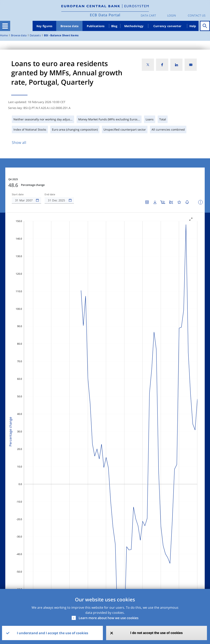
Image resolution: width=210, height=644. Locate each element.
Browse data (70, 26)
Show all (19, 142)
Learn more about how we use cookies (109, 618)
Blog (114, 26)
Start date (18, 194)
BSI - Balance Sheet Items (61, 35)
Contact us (197, 15)
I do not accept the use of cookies (157, 633)
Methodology (134, 26)
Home (4, 35)
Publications (96, 26)
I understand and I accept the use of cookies (53, 633)
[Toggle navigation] (5, 26)
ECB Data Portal (105, 15)
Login (172, 15)
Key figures (45, 26)
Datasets (35, 35)
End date (50, 194)
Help (193, 26)
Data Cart (148, 15)
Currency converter (167, 26)
